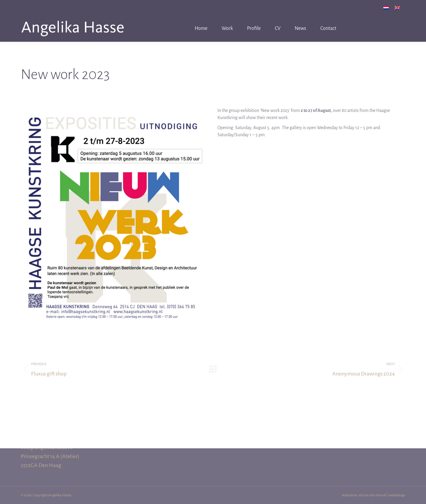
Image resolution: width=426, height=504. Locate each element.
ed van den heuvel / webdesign (382, 495)
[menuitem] (386, 8)
